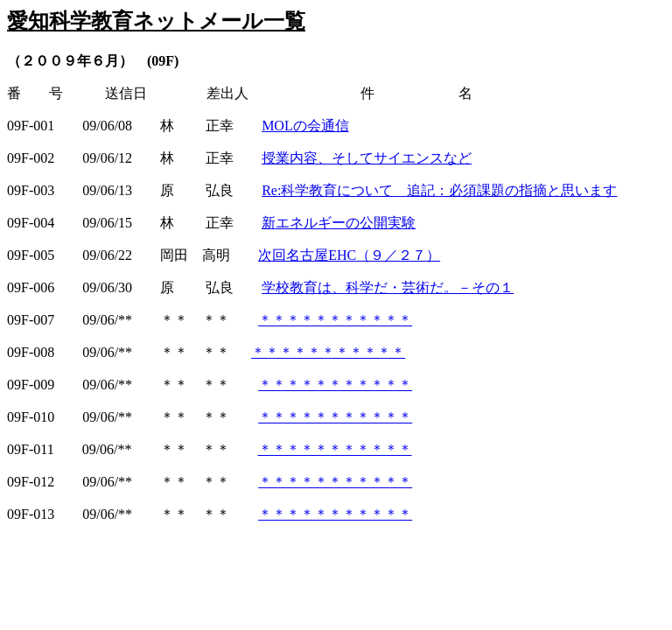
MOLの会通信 (305, 126)
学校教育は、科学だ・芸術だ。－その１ (388, 287)
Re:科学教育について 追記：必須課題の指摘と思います (439, 190)
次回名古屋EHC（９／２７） (349, 255)
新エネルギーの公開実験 (339, 223)
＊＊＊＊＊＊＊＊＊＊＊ (335, 320)
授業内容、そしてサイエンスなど (367, 158)
